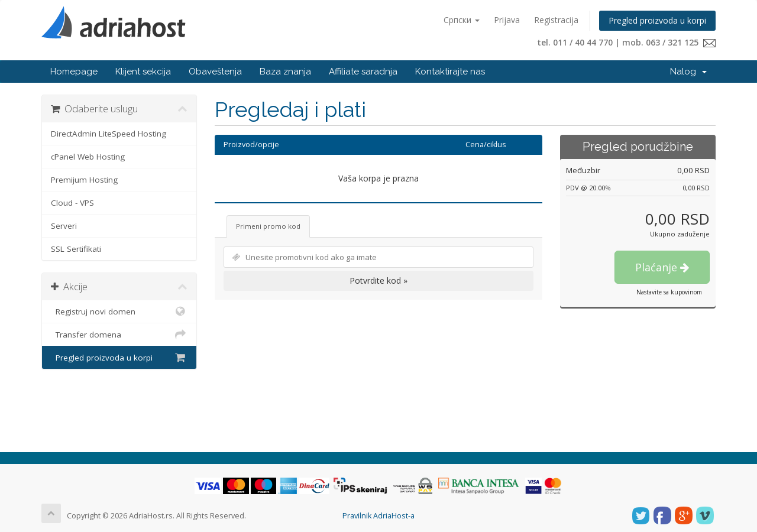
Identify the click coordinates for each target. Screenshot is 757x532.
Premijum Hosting (84, 180)
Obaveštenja (215, 72)
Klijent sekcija (143, 72)
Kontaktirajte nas (450, 72)
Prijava (507, 20)
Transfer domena (119, 335)
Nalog (688, 72)
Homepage (74, 72)
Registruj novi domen (119, 312)
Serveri (64, 226)
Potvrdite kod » (378, 280)
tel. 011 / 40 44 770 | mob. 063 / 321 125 (626, 42)
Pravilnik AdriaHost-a (378, 516)
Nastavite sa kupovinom (669, 292)
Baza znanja (285, 72)
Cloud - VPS (72, 203)
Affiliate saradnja (363, 72)
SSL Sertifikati (76, 249)
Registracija (556, 20)
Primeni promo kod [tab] (268, 226)
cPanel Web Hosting (88, 157)
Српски (462, 20)
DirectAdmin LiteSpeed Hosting (109, 134)
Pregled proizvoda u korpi (657, 20)
